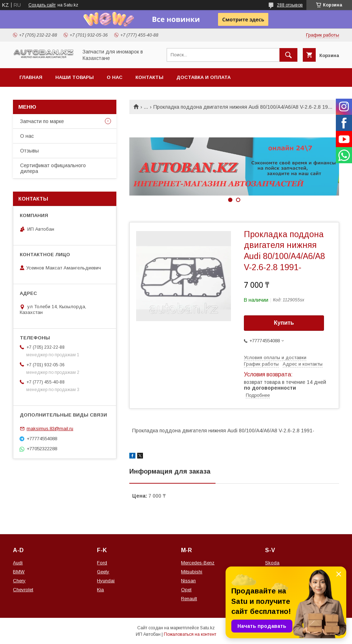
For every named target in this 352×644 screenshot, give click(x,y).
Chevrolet (23, 590)
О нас (115, 77)
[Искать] (288, 55)
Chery (19, 581)
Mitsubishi (192, 572)
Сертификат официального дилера (53, 168)
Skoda (272, 563)
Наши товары (75, 77)
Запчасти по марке (42, 121)
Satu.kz (207, 628)
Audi (18, 563)
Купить (284, 323)
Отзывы (29, 151)
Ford (102, 563)
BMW (19, 572)
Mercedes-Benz (198, 563)
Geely (103, 572)
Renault (189, 599)
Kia (100, 590)
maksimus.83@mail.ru (50, 429)
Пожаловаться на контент (190, 634)
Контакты (149, 77)
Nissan (188, 581)
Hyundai (106, 581)
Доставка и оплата (203, 77)
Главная (31, 77)
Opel (186, 590)
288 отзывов (290, 5)
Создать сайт (42, 5)
